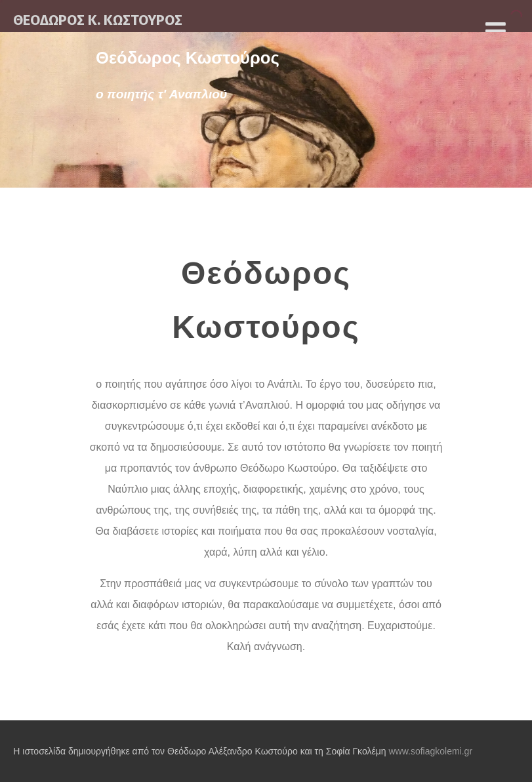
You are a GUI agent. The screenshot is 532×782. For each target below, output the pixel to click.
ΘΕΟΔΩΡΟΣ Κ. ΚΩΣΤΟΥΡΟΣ (98, 20)
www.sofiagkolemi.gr (430, 751)
